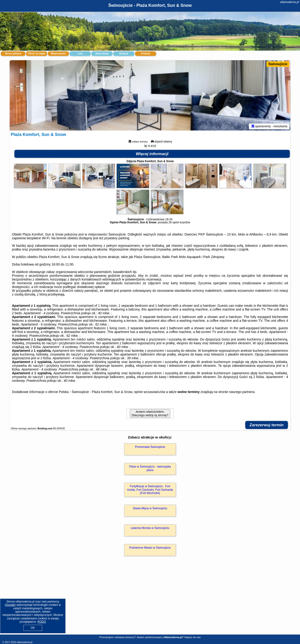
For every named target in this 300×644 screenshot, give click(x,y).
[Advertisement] (150, 600)
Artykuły (146, 54)
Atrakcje (124, 54)
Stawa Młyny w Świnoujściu (150, 508)
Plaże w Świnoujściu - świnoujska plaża (150, 468)
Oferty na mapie (37, 54)
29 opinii (174, 222)
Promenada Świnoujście (150, 447)
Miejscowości (58, 54)
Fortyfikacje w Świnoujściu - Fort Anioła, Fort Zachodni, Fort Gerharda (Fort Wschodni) (150, 490)
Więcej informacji (152, 154)
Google (10, 605)
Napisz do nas (192, 637)
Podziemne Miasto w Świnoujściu (150, 548)
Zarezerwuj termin (267, 425)
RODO (42, 622)
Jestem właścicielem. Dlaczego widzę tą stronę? (150, 413)
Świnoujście (278, 64)
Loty (80, 54)
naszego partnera (242, 392)
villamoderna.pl (289, 2)
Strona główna (13, 54)
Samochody (102, 54)
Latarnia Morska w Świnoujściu (150, 528)
